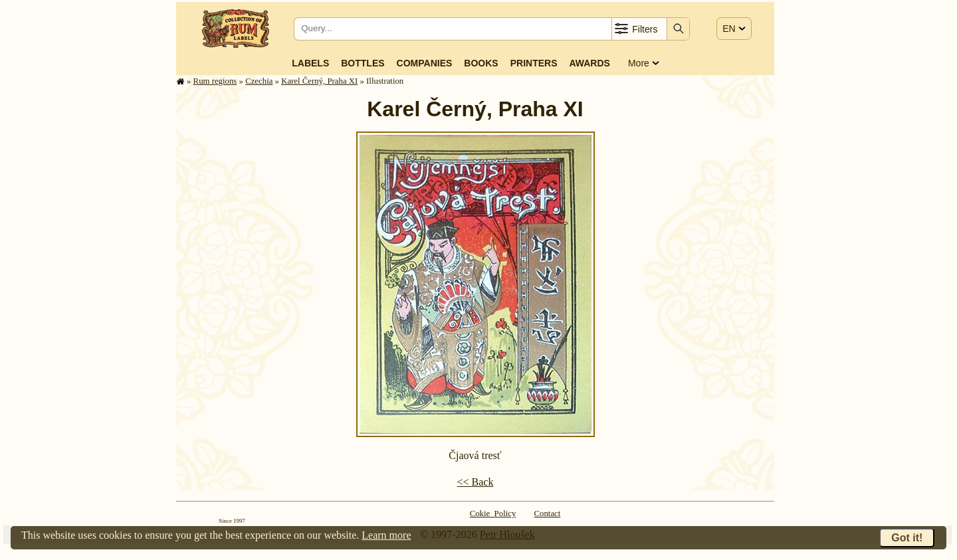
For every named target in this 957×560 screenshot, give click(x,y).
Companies (425, 63)
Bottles (363, 63)
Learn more (386, 535)
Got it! (907, 538)
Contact (548, 513)
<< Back (476, 482)
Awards (589, 63)
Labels (310, 63)
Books (481, 63)
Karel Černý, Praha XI (319, 81)
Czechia (259, 81)
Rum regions (215, 81)
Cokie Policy (493, 513)
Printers (534, 63)
